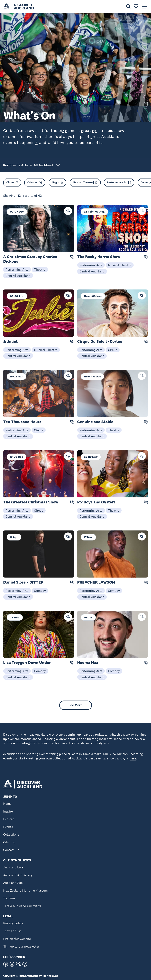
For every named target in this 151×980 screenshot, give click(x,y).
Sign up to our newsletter (21, 946)
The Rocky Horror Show (99, 257)
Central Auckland (18, 276)
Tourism (9, 898)
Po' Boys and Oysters (96, 502)
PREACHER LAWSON (96, 582)
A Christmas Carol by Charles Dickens (30, 259)
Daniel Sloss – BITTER (23, 582)
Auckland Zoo (13, 883)
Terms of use (12, 931)
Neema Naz (88, 663)
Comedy (40, 591)
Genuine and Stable (95, 422)
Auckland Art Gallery (18, 875)
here (133, 758)
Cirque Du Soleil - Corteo (100, 341)
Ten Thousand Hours (22, 422)
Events (8, 827)
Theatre (40, 269)
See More (75, 705)
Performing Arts (17, 269)
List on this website (17, 939)
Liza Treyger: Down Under (27, 663)
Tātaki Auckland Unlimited (22, 906)
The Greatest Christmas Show (31, 502)
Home (7, 804)
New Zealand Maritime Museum (25, 891)
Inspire (8, 811)
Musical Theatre (120, 265)
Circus (113, 350)
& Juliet (10, 341)
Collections (11, 834)
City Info (9, 842)
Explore (9, 819)
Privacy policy (13, 923)
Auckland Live (13, 867)
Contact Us (11, 850)
